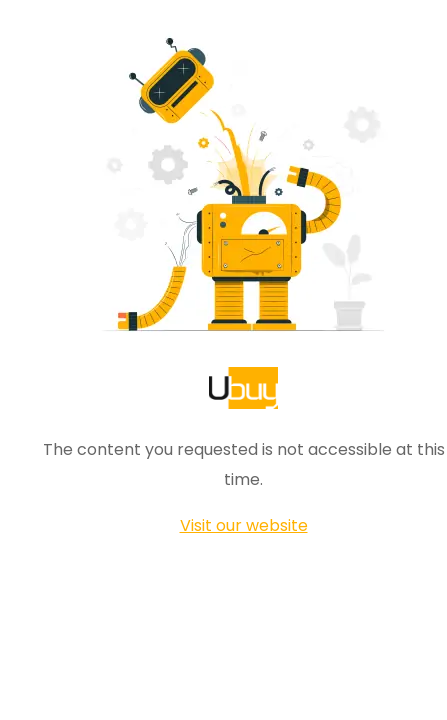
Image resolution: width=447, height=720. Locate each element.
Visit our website (244, 525)
